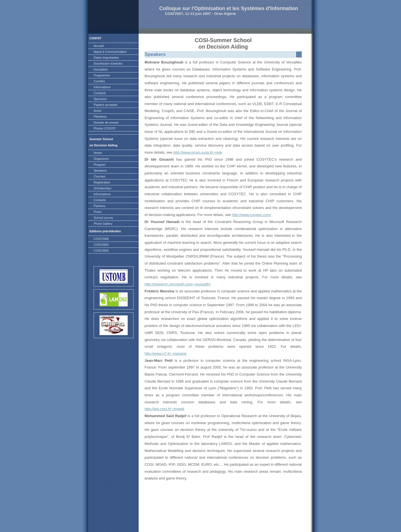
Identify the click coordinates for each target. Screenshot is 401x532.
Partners (100, 206)
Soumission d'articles (108, 63)
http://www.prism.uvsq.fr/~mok (198, 152)
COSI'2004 (101, 251)
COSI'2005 (101, 245)
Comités (99, 81)
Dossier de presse (106, 122)
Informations (102, 87)
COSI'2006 (101, 239)
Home (98, 153)
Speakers (100, 170)
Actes (98, 111)
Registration (102, 182)
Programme (102, 75)
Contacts (100, 93)
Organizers (101, 159)
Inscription (101, 69)
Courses (99, 176)
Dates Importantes (106, 58)
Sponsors (100, 99)
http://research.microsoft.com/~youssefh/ (177, 284)
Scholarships (102, 188)
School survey (103, 218)
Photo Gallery (103, 224)
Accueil (99, 46)
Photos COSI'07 (105, 128)
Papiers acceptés (106, 105)
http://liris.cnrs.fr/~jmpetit (164, 409)
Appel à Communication (110, 52)
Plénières (100, 117)
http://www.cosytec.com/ (252, 215)
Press (98, 212)
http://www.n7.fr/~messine (165, 353)
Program (100, 165)
